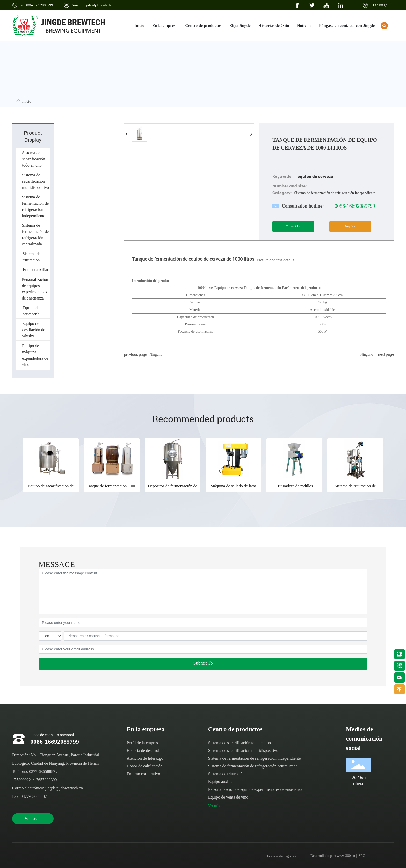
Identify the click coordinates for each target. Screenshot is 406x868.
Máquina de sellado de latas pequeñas (234, 488)
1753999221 (23, 780)
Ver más (214, 806)
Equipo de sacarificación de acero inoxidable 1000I (51, 488)
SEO (362, 856)
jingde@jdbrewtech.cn (64, 788)
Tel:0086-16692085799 (36, 5)
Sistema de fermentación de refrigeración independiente (335, 193)
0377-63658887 (42, 771)
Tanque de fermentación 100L (112, 486)
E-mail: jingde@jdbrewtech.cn (93, 5)
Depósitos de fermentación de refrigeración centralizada (173, 488)
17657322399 (46, 780)
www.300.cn (346, 856)
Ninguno (156, 355)
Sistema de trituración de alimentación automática (355, 488)
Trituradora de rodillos (294, 486)
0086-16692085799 (355, 206)
